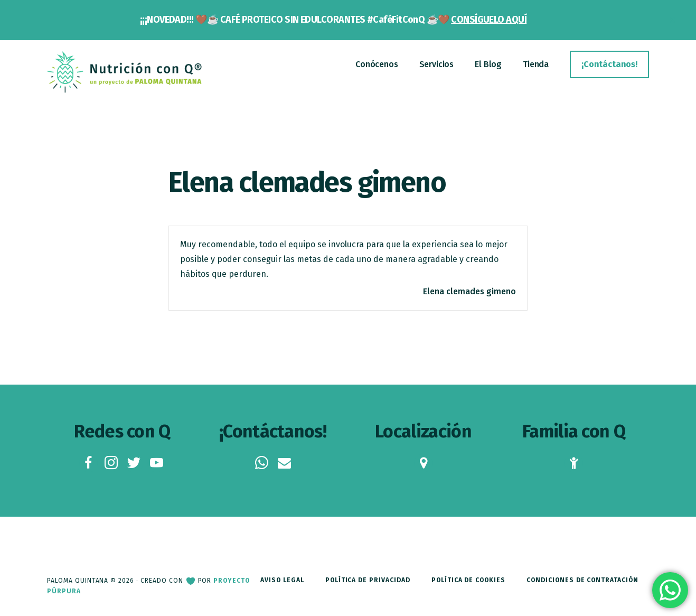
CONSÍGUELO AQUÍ (489, 20)
